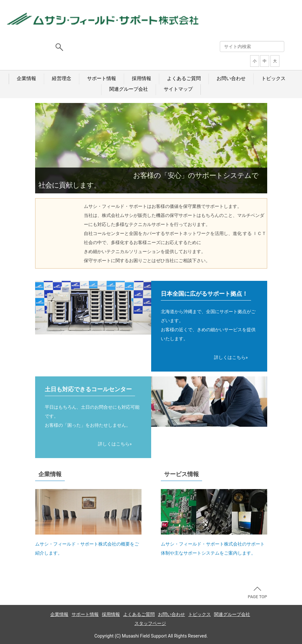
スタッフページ (150, 623)
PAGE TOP (258, 593)
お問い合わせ (231, 78)
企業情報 (26, 78)
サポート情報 (102, 78)
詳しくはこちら (230, 357)
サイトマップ (178, 89)
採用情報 (141, 78)
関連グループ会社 (129, 89)
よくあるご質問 (184, 78)
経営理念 (62, 78)
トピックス (273, 78)
